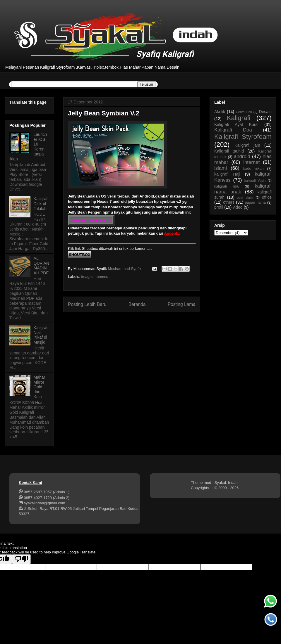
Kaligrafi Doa (233, 130)
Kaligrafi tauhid (229, 151)
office (267, 197)
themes (102, 277)
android (242, 156)
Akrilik (220, 112)
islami (221, 168)
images (88, 277)
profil (219, 207)
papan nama (255, 202)
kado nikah (253, 169)
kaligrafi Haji (227, 174)
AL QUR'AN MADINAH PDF (41, 266)
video (238, 207)
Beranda (137, 304)
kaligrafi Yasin (255, 181)
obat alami (245, 198)
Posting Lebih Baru (87, 304)
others (229, 202)
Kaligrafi (239, 118)
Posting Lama (182, 304)
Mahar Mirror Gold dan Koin (40, 387)
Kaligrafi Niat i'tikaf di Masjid (41, 335)
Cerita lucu (244, 112)
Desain (265, 112)
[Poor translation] (21, 559)
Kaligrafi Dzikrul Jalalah (41, 204)
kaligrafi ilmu (227, 186)
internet (251, 162)
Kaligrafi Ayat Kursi (236, 124)
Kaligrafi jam (247, 145)
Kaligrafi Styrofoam (243, 137)
